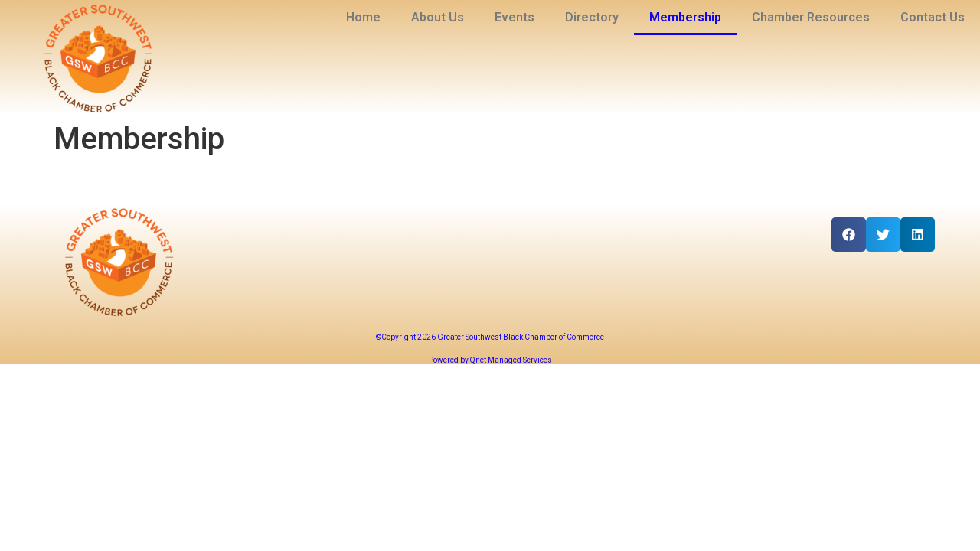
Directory (592, 17)
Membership (685, 17)
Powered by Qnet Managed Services (490, 360)
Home (363, 17)
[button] (849, 235)
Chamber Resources (811, 17)
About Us (438, 17)
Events (514, 17)
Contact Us (933, 17)
